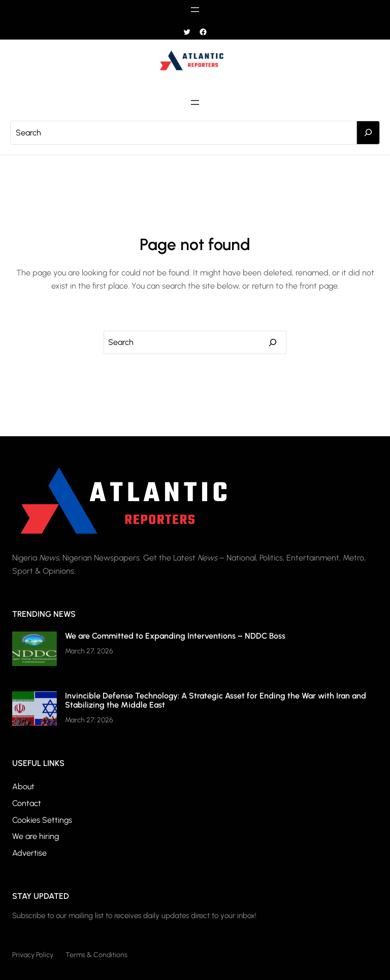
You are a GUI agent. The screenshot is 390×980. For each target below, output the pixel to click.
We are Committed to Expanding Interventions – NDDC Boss (175, 636)
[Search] (368, 133)
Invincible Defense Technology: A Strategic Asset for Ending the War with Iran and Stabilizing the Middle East (216, 700)
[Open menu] (195, 10)
